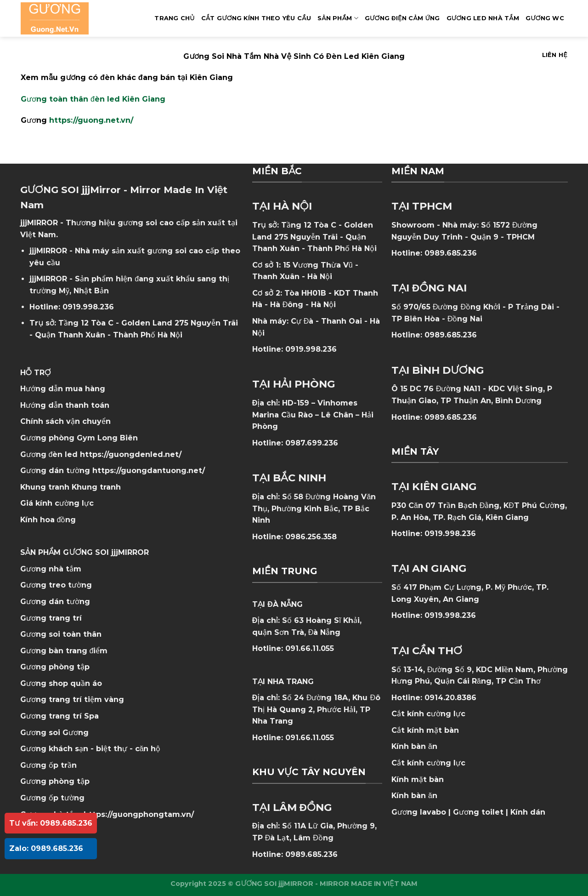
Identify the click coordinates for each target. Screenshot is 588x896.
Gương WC (545, 18)
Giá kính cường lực (57, 503)
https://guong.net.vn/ (91, 120)
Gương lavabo (419, 812)
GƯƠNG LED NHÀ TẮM (483, 18)
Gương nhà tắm (51, 569)
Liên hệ (555, 55)
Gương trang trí (51, 618)
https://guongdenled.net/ (131, 454)
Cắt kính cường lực (428, 714)
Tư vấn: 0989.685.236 (51, 823)
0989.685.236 (311, 854)
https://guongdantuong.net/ (149, 471)
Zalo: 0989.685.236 (46, 848)
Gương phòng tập (55, 781)
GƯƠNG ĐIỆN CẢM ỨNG (402, 18)
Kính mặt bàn (418, 779)
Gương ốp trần (48, 765)
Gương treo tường (56, 585)
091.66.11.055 (310, 648)
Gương (76, 733)
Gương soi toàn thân (61, 634)
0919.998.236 (88, 307)
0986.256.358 (311, 537)
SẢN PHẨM (338, 18)
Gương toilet (478, 812)
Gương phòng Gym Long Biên (79, 438)
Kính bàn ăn (414, 746)
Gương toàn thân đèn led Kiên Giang (93, 99)
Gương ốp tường (52, 798)
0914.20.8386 (450, 698)
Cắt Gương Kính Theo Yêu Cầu (256, 18)
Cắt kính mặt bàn (425, 730)
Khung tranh (96, 487)
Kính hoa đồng (48, 520)
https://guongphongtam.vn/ (139, 814)
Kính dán (528, 812)
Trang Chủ (174, 18)
